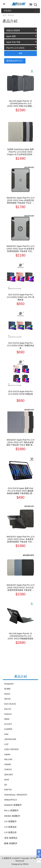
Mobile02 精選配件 (13, 805)
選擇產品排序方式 (15, 61)
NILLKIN (8, 759)
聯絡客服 (39, 856)
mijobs (7, 754)
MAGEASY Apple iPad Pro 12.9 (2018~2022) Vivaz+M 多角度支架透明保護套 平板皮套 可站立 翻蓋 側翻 (21, 249)
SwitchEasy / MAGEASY (16, 795)
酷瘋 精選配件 (11, 843)
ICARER (8, 729)
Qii (6, 785)
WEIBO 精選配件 (12, 816)
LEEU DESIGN (11, 749)
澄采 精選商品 (11, 838)
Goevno (8, 714)
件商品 (39, 852)
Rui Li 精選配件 (11, 810)
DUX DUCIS (10, 704)
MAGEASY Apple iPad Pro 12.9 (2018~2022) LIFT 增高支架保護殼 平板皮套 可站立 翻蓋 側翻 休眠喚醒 (20, 442)
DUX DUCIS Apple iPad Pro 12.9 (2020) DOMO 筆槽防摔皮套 (20, 346)
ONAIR (8, 764)
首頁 (4, 15)
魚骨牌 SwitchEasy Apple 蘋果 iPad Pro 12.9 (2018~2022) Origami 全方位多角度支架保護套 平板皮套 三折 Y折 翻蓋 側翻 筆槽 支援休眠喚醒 (20, 152)
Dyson (7, 694)
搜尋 (21, 53)
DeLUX (8, 709)
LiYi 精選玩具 (10, 832)
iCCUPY (8, 724)
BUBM (7, 689)
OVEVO (8, 769)
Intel (6, 734)
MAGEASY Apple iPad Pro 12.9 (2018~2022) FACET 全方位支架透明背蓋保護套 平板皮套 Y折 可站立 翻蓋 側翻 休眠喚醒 (20, 588)
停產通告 (8, 11)
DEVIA (7, 699)
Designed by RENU (20, 864)
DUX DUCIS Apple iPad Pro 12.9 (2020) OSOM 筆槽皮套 (20, 393)
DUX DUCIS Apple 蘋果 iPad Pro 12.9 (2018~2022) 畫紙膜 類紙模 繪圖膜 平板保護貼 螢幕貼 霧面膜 (20, 491)
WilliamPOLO (11, 800)
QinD (7, 780)
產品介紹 (11, 15)
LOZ (6, 744)
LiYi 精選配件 (10, 821)
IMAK (7, 719)
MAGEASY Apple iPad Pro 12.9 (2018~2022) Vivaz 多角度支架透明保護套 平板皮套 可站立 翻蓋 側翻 (20, 200)
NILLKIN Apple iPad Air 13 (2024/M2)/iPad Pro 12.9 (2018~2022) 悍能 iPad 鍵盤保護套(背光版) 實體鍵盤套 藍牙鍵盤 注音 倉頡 (21, 104)
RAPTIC (8, 790)
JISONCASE (10, 739)
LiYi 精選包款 (10, 827)
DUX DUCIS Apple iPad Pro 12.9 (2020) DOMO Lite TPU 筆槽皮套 (20, 297)
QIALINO (9, 775)
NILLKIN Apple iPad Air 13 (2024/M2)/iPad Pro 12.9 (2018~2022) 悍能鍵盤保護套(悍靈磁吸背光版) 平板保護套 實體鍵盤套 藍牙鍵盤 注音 (21, 636)
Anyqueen (9, 684)
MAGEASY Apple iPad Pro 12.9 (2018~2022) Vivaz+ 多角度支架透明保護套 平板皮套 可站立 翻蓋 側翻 (20, 539)
